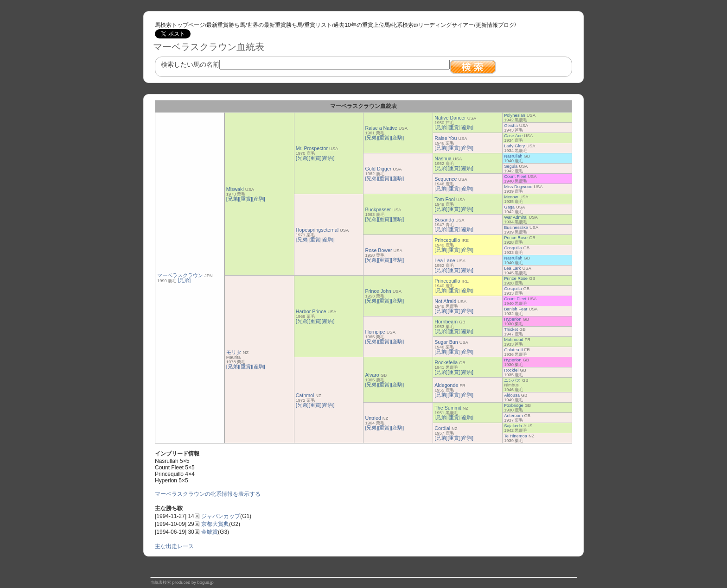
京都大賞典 (215, 524)
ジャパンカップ (221, 516)
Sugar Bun (446, 342)
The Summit (448, 408)
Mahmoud (513, 340)
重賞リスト (318, 25)
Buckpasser (378, 209)
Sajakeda (513, 426)
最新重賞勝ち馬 (226, 25)
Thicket (511, 329)
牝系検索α (404, 25)
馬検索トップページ (180, 25)
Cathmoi (305, 395)
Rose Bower (378, 250)
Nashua (443, 158)
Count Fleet (515, 177)
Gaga (509, 207)
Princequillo (447, 240)
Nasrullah (513, 156)
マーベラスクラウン (180, 275)
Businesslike (516, 228)
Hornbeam (446, 322)
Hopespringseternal (317, 230)
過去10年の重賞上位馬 (361, 25)
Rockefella (446, 362)
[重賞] (246, 199)
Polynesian (515, 115)
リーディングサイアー (446, 25)
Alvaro (372, 375)
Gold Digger (378, 169)
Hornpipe (375, 332)
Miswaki (235, 189)
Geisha (511, 126)
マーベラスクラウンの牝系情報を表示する (208, 494)
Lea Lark (512, 268)
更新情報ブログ (495, 25)
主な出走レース (174, 546)
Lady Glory (514, 146)
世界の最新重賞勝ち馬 (275, 25)
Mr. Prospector (312, 148)
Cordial (442, 428)
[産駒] (259, 199)
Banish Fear (516, 309)
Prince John (378, 291)
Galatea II (513, 350)
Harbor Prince (311, 311)
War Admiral (516, 217)
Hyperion (513, 319)
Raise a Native (381, 128)
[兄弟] (184, 280)
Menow (511, 197)
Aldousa (512, 395)
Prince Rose (516, 238)
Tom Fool (445, 199)
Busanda (444, 220)
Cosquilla (513, 248)
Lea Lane (445, 260)
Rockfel (511, 370)
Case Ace (513, 136)
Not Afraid (445, 301)
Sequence (446, 179)
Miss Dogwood (518, 187)
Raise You (446, 138)
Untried (373, 418)
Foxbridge (513, 405)
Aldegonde (446, 385)
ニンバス (512, 380)
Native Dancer (450, 118)
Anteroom (513, 416)
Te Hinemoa (516, 436)
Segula (511, 166)
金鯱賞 (210, 532)
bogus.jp (206, 582)
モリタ (234, 352)
